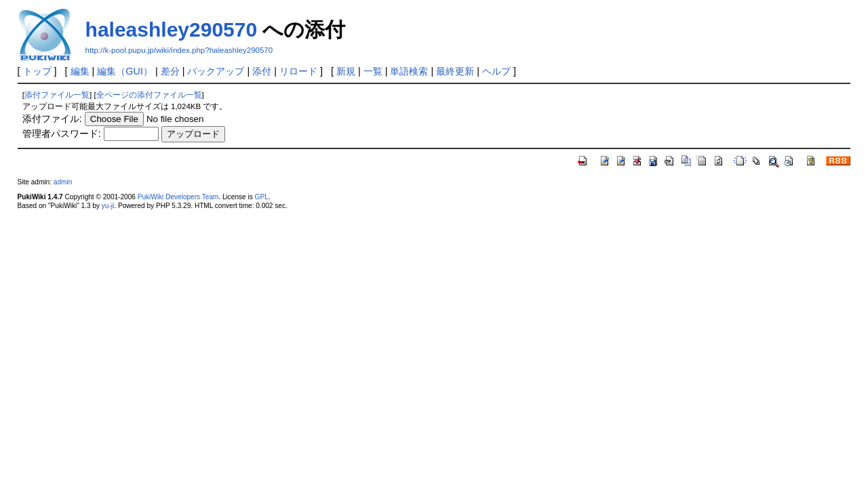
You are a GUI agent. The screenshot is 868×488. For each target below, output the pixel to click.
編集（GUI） (125, 71)
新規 (346, 71)
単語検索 (409, 71)
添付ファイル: (52, 119)
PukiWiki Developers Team (178, 197)
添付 (262, 71)
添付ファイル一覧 (57, 95)
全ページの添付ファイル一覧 (149, 95)
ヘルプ (496, 71)
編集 (80, 71)
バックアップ (216, 71)
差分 (170, 71)
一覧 (373, 71)
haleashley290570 (172, 29)
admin (63, 182)
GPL (262, 197)
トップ (37, 71)
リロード (298, 71)
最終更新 (455, 71)
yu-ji (108, 206)
